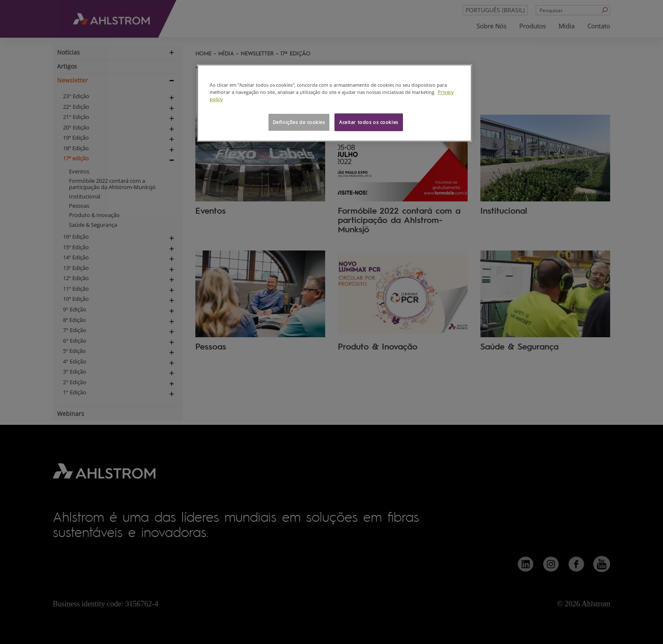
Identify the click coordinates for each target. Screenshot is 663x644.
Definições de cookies (299, 122)
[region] (334, 103)
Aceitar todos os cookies (369, 122)
